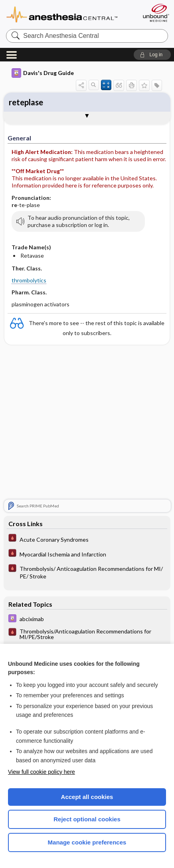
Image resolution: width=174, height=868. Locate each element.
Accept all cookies (87, 797)
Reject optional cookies (87, 819)
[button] (152, 55)
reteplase (26, 102)
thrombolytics (29, 280)
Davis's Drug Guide (43, 73)
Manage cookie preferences (87, 842)
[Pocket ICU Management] (87, 539)
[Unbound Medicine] (156, 13)
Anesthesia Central (69, 14)
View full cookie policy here (42, 772)
